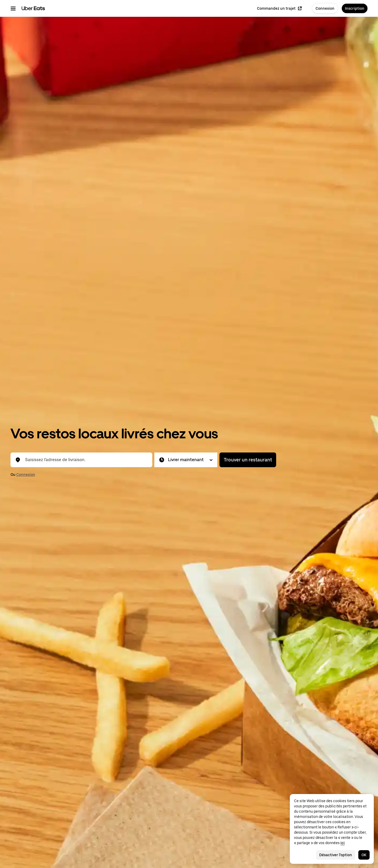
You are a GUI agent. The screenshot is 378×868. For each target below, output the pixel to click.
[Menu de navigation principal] (13, 8)
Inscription (355, 8)
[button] (186, 460)
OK (364, 855)
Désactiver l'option (336, 855)
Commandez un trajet (279, 8)
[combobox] (86, 460)
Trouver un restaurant (248, 460)
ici (343, 843)
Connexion (325, 8)
